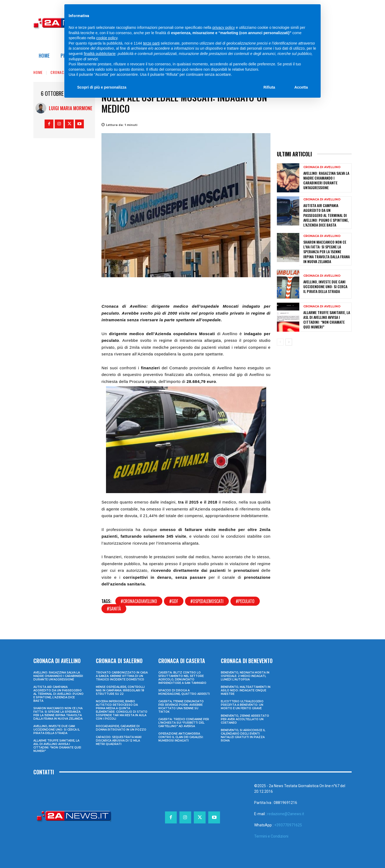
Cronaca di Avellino (322, 167)
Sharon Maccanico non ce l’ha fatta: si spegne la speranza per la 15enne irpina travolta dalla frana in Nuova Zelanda (327, 252)
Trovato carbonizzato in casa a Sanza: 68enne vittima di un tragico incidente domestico (122, 676)
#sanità (114, 609)
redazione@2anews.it (286, 814)
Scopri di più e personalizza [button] (102, 87)
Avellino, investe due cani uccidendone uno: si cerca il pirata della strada (325, 286)
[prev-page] (280, 342)
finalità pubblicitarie (100, 54)
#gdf (174, 601)
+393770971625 (288, 825)
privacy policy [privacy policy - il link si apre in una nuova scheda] (224, 27)
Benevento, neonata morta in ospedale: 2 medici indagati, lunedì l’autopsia (245, 676)
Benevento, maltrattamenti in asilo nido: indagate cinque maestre (246, 690)
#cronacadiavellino (139, 601)
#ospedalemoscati (207, 601)
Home (38, 72)
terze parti (151, 43)
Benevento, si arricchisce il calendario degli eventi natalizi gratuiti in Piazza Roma (243, 735)
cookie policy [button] (107, 38)
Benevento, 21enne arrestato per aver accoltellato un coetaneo (245, 719)
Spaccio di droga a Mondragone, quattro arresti (184, 692)
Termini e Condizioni (271, 836)
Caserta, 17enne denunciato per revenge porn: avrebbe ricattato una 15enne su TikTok (181, 707)
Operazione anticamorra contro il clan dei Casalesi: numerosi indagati (181, 737)
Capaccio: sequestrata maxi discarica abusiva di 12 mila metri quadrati (119, 741)
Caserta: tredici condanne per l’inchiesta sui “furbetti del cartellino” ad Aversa (184, 723)
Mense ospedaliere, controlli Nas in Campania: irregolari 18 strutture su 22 (120, 690)
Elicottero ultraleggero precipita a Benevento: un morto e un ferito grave (242, 705)
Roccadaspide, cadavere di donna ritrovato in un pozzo (121, 728)
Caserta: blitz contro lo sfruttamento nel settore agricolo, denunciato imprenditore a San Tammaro (182, 678)
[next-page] (289, 342)
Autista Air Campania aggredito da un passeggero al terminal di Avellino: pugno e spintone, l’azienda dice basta (326, 215)
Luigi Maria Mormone (71, 108)
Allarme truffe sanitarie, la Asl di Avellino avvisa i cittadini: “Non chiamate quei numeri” (327, 320)
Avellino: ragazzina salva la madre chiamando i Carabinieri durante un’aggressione (326, 180)
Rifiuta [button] (269, 87)
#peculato (245, 601)
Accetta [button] (301, 87)
